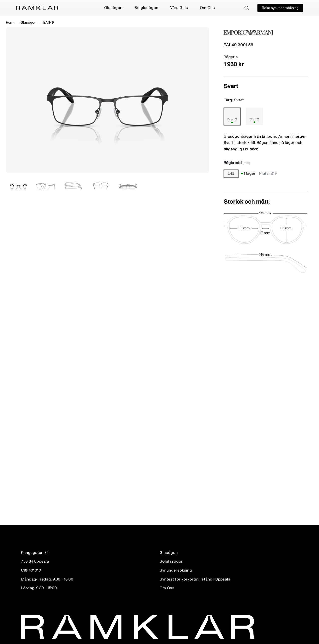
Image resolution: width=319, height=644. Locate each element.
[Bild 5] (128, 186)
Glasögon (113, 8)
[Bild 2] (46, 186)
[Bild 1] (18, 186)
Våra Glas (179, 8)
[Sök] (247, 8)
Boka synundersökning (280, 8)
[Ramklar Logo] (37, 8)
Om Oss (207, 8)
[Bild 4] (101, 186)
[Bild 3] (73, 186)
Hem (10, 23)
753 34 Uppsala (35, 561)
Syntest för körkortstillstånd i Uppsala (195, 579)
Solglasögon (146, 8)
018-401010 (31, 570)
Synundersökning (176, 570)
